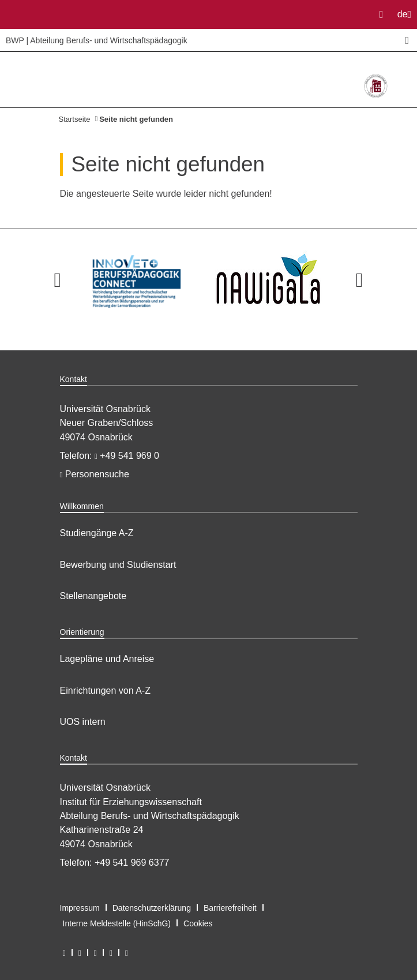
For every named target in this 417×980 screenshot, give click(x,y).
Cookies (198, 923)
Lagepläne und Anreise (107, 659)
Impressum (80, 908)
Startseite (75, 119)
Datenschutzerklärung (152, 908)
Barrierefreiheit (230, 908)
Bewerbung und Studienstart (118, 565)
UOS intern (83, 722)
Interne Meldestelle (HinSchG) (117, 923)
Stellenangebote (93, 596)
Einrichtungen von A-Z (105, 691)
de (407, 18)
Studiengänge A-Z (97, 533)
